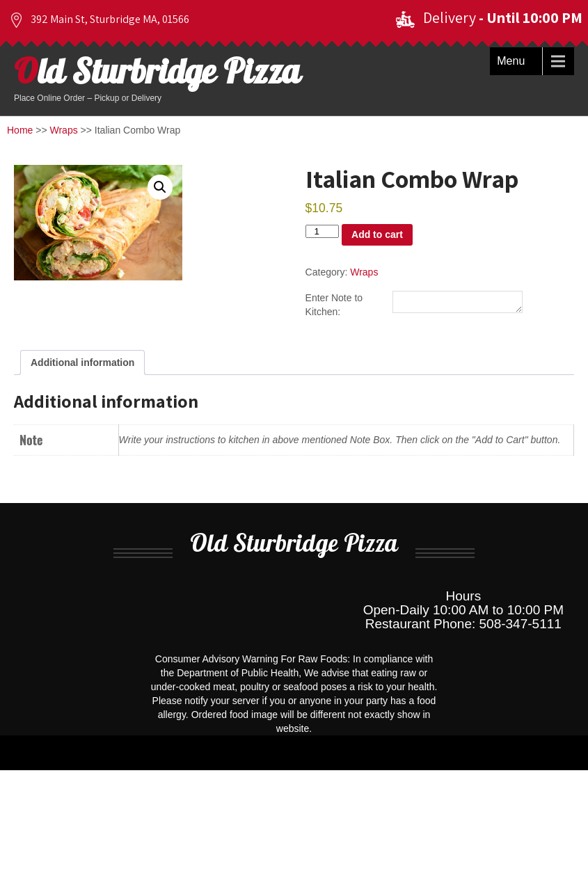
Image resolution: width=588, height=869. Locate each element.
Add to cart (377, 234)
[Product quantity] (322, 231)
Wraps (64, 130)
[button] (160, 187)
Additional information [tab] (82, 365)
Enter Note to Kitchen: (334, 305)
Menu (511, 61)
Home (20, 130)
